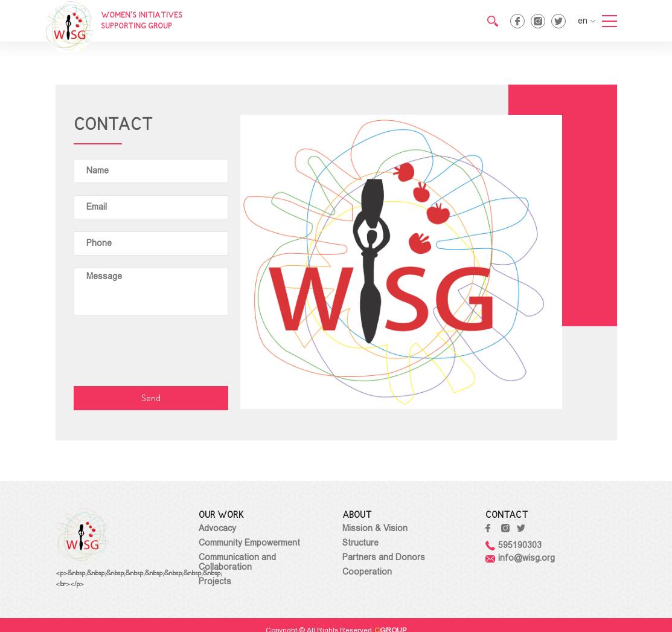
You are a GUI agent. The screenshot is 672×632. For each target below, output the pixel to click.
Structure (360, 543)
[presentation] (165, 352)
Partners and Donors (384, 557)
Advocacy (217, 528)
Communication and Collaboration (237, 562)
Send (151, 399)
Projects (215, 581)
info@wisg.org (520, 558)
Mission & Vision (375, 528)
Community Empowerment (249, 543)
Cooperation (367, 572)
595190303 (514, 545)
